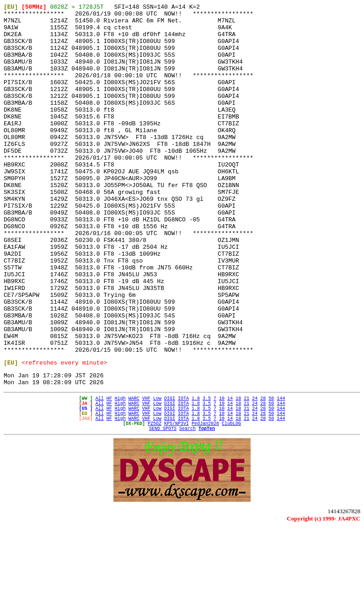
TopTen (207, 512)
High (120, 473)
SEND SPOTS (163, 512)
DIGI (170, 473)
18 (238, 473)
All (100, 473)
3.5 (207, 473)
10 (222, 473)
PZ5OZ (155, 505)
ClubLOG (231, 505)
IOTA (183, 473)
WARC (134, 473)
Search (187, 512)
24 (255, 473)
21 (246, 473)
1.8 (196, 473)
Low (157, 473)
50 (271, 473)
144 (281, 473)
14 (230, 473)
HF (109, 473)
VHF (146, 473)
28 (263, 473)
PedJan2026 (205, 505)
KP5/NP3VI (177, 505)
